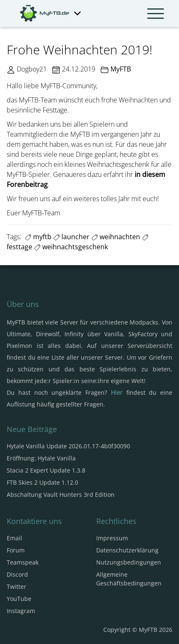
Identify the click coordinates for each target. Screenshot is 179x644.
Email (14, 538)
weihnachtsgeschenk (71, 247)
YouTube (19, 599)
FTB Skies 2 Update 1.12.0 (42, 482)
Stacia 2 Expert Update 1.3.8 (46, 470)
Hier (117, 392)
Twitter (17, 586)
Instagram (21, 611)
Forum (16, 550)
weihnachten (116, 237)
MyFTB (121, 69)
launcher (71, 237)
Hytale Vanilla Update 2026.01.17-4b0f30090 (68, 446)
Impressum (112, 538)
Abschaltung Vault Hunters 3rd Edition (61, 494)
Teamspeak (23, 562)
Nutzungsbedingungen (129, 562)
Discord (17, 574)
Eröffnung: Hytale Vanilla (41, 458)
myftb (38, 237)
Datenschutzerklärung (127, 550)
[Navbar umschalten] (156, 13)
